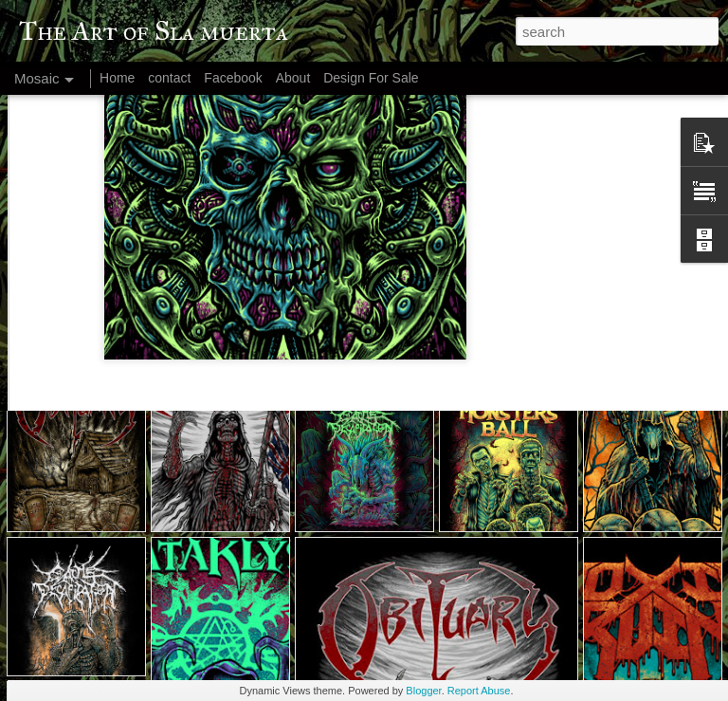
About (293, 78)
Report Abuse (479, 691)
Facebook (233, 78)
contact (169, 78)
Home (117, 78)
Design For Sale (371, 78)
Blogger (423, 691)
